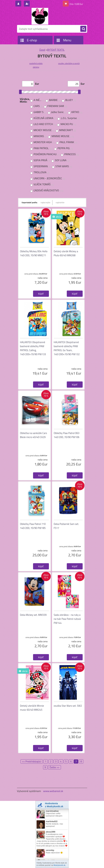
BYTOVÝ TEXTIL (56, 50)
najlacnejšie (45, 202)
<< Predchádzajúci (32, 761)
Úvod (42, 50)
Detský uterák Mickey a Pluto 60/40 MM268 (66, 253)
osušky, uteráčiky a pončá (69, 63)
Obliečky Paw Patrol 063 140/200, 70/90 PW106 (67, 435)
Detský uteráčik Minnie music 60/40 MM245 (32, 708)
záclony (36, 67)
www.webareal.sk (53, 791)
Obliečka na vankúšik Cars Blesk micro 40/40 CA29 (34, 435)
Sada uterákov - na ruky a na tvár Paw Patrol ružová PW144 (67, 619)
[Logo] (40, 16)
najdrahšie (60, 202)
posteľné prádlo (36, 63)
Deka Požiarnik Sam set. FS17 (66, 526)
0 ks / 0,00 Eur (76, 4)
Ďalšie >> (55, 767)
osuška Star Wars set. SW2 (68, 706)
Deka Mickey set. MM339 (33, 615)
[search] (83, 29)
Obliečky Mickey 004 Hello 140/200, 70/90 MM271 (34, 253)
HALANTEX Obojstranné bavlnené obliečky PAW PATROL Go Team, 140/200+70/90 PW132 (67, 348)
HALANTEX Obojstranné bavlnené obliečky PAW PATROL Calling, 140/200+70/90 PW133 (33, 348)
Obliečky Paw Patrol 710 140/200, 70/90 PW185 (33, 526)
